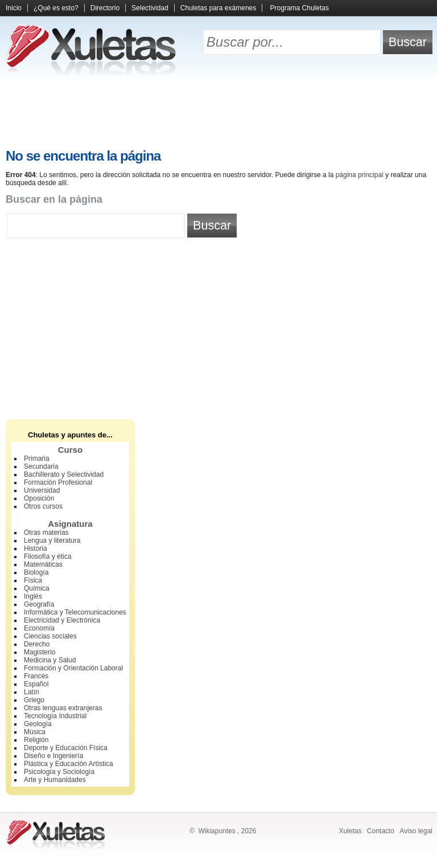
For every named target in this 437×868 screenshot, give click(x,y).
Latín (32, 692)
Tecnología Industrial (55, 716)
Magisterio (40, 652)
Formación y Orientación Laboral (73, 668)
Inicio (14, 8)
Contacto (381, 831)
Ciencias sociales (50, 636)
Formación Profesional (58, 482)
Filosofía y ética (48, 556)
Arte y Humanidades (55, 780)
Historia (36, 548)
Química (37, 588)
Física (33, 580)
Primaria (37, 458)
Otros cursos (43, 506)
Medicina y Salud (50, 660)
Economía (39, 628)
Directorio (105, 8)
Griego (34, 700)
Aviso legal (416, 831)
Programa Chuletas (300, 8)
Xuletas (350, 831)
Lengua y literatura (52, 541)
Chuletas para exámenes (218, 8)
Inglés (33, 596)
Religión (36, 740)
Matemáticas (43, 564)
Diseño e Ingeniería (53, 756)
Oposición (39, 498)
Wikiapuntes (217, 831)
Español (36, 684)
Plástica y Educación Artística (69, 764)
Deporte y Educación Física (66, 748)
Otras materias (46, 533)
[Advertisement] (218, 114)
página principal (360, 175)
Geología (38, 724)
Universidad (42, 490)
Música (35, 732)
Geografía (39, 604)
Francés (36, 676)
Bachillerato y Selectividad (64, 474)
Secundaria (41, 466)
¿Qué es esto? (56, 8)
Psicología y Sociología (59, 772)
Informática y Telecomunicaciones (75, 612)
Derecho (37, 644)
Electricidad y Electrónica (62, 620)
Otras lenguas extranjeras (63, 708)
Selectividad (150, 8)
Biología (36, 572)
